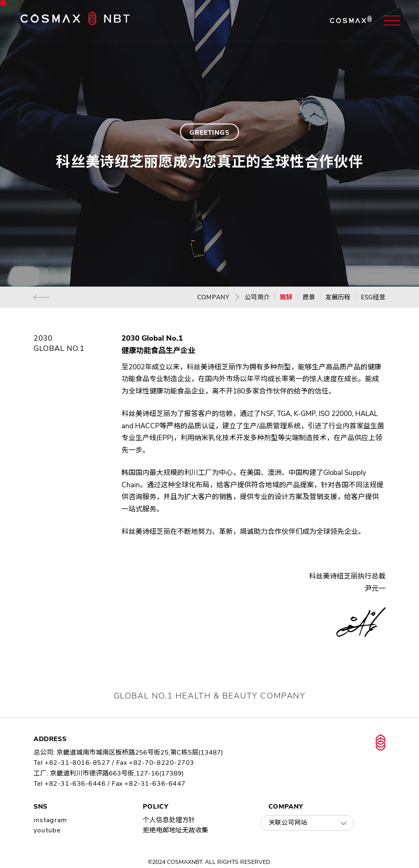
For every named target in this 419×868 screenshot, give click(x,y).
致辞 (286, 297)
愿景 (309, 297)
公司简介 (257, 297)
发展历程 (338, 297)
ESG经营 (373, 297)
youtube (47, 830)
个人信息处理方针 (169, 820)
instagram (51, 820)
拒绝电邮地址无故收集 (176, 830)
